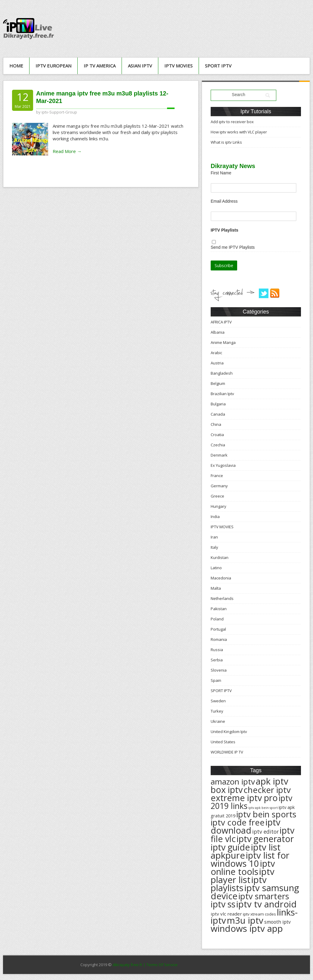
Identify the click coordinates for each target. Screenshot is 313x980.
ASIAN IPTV (140, 66)
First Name (221, 173)
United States (223, 742)
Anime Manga (223, 342)
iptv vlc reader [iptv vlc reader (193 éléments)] (226, 914)
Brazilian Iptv (222, 394)
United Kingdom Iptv (229, 732)
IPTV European (53, 66)
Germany (219, 486)
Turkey (217, 711)
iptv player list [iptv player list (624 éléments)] (243, 876)
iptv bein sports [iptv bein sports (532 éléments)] (266, 814)
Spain (216, 680)
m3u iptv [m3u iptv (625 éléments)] (245, 920)
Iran (214, 537)
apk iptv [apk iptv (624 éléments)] (272, 781)
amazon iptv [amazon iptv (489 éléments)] (233, 782)
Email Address (224, 201)
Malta (216, 588)
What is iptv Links (226, 142)
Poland (217, 619)
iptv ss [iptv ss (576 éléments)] (223, 904)
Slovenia (219, 670)
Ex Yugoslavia (223, 465)
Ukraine (218, 721)
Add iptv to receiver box (232, 122)
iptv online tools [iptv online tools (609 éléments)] (243, 868)
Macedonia (221, 578)
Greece (217, 496)
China (216, 424)
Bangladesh (222, 373)
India (215, 517)
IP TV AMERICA (100, 66)
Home (16, 66)
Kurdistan (220, 557)
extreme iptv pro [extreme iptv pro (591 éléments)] (244, 798)
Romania (219, 639)
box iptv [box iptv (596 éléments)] (227, 790)
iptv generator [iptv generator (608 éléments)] (265, 839)
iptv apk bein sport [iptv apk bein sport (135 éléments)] (263, 808)
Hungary (218, 506)
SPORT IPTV (218, 66)
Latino (216, 568)
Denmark (219, 455)
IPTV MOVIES (178, 66)
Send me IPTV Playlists (233, 247)
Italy (214, 547)
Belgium (218, 383)
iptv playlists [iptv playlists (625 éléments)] (239, 884)
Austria (217, 363)
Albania (218, 332)
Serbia (217, 660)
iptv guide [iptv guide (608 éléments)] (230, 847)
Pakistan (219, 609)
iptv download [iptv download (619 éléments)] (246, 826)
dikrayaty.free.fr (127, 965)
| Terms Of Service (160, 965)
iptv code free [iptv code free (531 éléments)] (238, 822)
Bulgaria (218, 404)
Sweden (218, 701)
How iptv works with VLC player (239, 132)
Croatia (217, 435)
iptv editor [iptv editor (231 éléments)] (265, 832)
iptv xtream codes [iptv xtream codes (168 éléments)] (259, 914)
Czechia (218, 445)
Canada (218, 414)
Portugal (218, 629)
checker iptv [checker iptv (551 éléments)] (267, 790)
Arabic (216, 353)
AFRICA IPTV (221, 322)
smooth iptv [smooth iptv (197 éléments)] (277, 922)
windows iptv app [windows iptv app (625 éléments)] (247, 929)
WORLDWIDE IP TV (227, 752)
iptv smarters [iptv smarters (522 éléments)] (264, 896)
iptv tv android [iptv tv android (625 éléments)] (267, 904)
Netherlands (222, 598)
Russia (217, 650)
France (217, 476)
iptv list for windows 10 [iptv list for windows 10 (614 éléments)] (250, 859)
